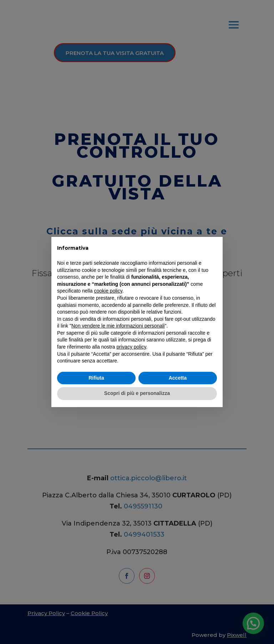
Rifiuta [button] (96, 378)
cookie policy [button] (108, 291)
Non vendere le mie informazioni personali (118, 326)
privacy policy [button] (131, 347)
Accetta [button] (178, 378)
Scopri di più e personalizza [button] (137, 393)
